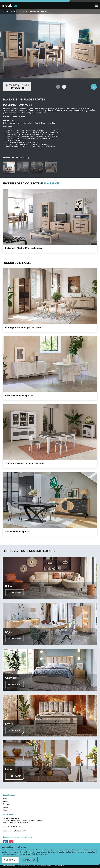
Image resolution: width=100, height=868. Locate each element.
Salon (5, 798)
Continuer (10, 860)
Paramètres (29, 860)
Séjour (25, 11)
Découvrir (15, 593)
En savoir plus (42, 854)
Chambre (7, 804)
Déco (5, 810)
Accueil (5, 11)
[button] (64, 87)
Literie (5, 807)
